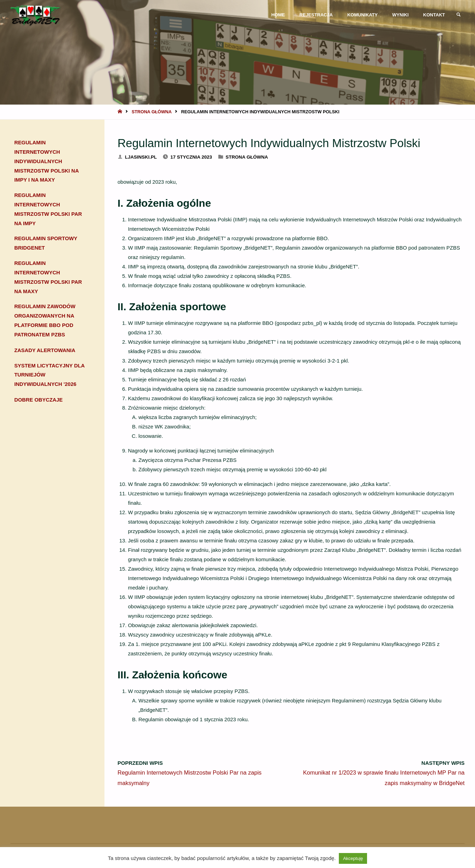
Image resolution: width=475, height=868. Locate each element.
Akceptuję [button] (353, 858)
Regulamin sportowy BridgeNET (46, 244)
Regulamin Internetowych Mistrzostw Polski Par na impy (48, 210)
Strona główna (152, 112)
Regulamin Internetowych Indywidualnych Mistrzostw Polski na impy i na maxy (47, 162)
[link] (458, 15)
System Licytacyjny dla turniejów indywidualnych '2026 (50, 376)
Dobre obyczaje (39, 401)
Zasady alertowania (45, 351)
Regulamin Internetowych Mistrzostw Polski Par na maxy (48, 278)
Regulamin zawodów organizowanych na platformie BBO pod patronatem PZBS (45, 322)
